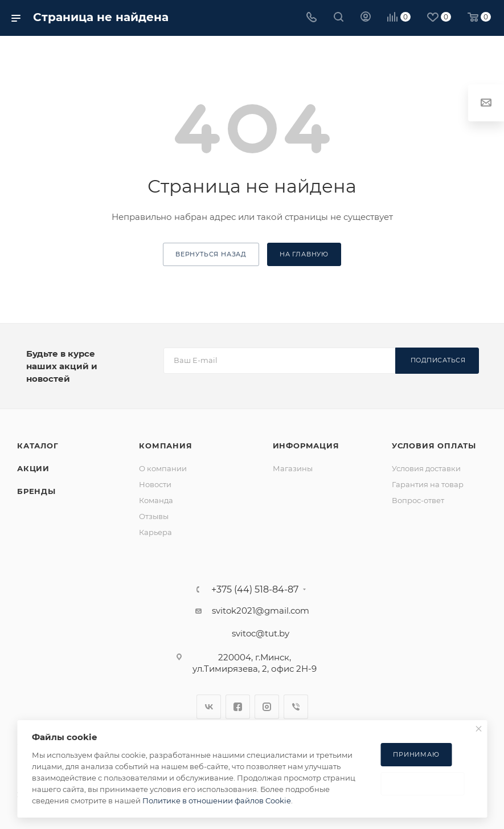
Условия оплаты (434, 446)
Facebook (238, 707)
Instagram (267, 707)
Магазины (293, 468)
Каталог (38, 446)
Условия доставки (426, 468)
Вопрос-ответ (418, 500)
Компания (165, 446)
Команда (156, 500)
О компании (163, 468)
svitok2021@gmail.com (261, 610)
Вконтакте (209, 707)
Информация (306, 446)
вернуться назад (211, 254)
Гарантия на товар (428, 484)
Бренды (36, 491)
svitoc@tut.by (261, 633)
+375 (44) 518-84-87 (255, 590)
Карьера (155, 532)
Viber (296, 707)
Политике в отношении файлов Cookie (217, 801)
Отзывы (154, 516)
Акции (33, 468)
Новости (155, 484)
